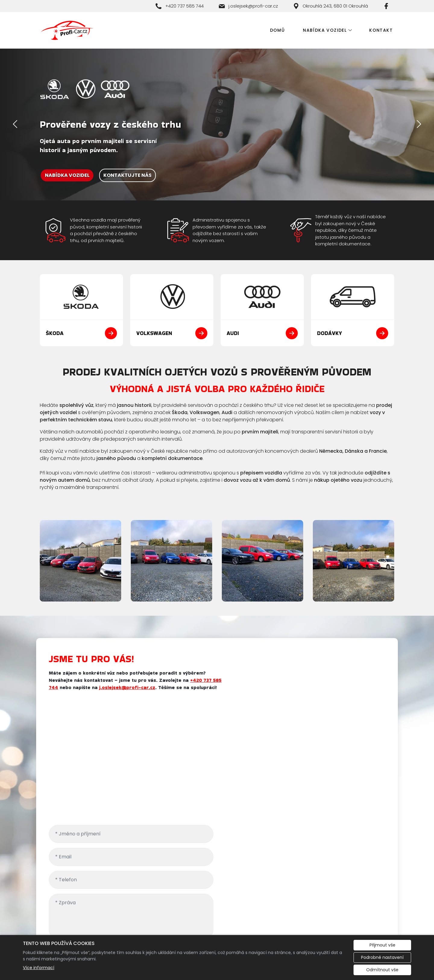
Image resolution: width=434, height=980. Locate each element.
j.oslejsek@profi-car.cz (137, 687)
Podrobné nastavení (382, 957)
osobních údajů (366, 778)
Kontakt (381, 30)
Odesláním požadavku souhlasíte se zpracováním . (307, 782)
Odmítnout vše (382, 970)
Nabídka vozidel (325, 30)
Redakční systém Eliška (136, 929)
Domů (278, 30)
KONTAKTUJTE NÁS (127, 175)
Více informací (39, 968)
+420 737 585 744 (269, 905)
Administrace (58, 929)
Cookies (91, 929)
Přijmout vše (382, 945)
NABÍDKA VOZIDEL (67, 175)
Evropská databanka (367, 929)
